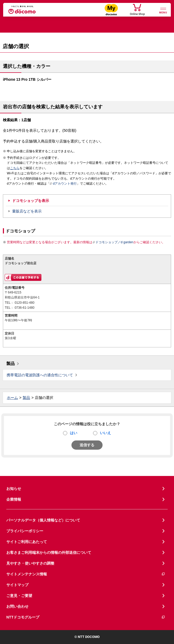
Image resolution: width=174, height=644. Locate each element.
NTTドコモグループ (86, 617)
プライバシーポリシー (25, 531)
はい (74, 433)
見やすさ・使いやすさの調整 (30, 563)
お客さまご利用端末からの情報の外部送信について (49, 552)
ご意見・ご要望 (19, 596)
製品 (11, 364)
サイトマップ (17, 585)
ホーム (12, 398)
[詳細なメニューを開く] (163, 10)
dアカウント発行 (63, 184)
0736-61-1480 (24, 308)
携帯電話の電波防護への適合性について (40, 375)
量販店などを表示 (27, 211)
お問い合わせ (17, 606)
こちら (15, 168)
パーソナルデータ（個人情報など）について (43, 520)
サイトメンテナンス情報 (86, 574)
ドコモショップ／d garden (113, 242)
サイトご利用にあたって (27, 542)
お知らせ (14, 489)
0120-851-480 (24, 303)
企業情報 (14, 499)
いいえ (105, 433)
